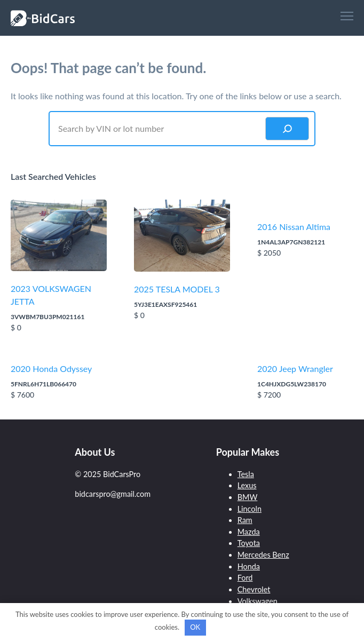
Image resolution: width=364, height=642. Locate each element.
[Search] (287, 129)
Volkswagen (258, 601)
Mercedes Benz (263, 555)
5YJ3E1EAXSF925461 (165, 304)
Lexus (247, 485)
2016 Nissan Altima (294, 227)
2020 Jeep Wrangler (295, 368)
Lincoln (250, 509)
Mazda (249, 532)
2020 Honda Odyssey (51, 368)
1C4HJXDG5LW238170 (292, 384)
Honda (249, 566)
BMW (248, 497)
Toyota (249, 543)
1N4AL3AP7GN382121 (291, 242)
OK (195, 627)
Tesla (246, 474)
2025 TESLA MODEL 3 (177, 289)
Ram (245, 520)
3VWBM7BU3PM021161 (48, 317)
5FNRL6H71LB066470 (43, 384)
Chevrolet (254, 589)
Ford (245, 578)
